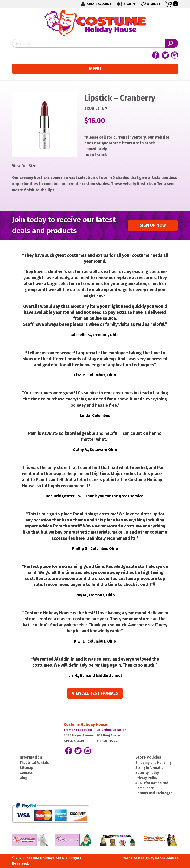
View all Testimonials (95, 693)
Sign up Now (153, 225)
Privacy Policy (146, 778)
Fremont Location (78, 730)
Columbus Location (111, 730)
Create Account (95, 4)
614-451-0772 (107, 741)
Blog (23, 778)
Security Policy (147, 773)
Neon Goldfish (167, 858)
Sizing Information (150, 768)
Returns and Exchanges (154, 793)
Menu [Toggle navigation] (95, 69)
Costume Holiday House (85, 724)
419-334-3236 (74, 741)
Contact (26, 773)
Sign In (125, 4)
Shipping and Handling (153, 763)
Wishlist (150, 4)
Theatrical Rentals (34, 763)
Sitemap (26, 768)
